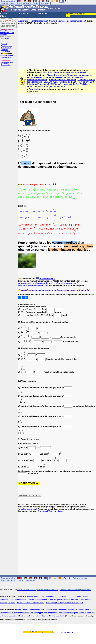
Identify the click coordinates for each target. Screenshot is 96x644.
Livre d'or (5, 50)
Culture (4, 3)
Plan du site (6, 52)
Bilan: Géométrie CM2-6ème (62, 80)
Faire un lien (6, 57)
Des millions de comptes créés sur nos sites (7, 32)
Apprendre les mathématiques (32, 21)
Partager (51, 279)
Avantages (5, 38)
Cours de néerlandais (18, 600)
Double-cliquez (36, 89)
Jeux (12, 3)
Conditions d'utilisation (67, 609)
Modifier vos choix (56, 616)
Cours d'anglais (33, 596)
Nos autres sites (6, 65)
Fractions (48, 72)
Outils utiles (50, 603)
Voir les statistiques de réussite (33, 285)
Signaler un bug (7, 55)
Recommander (7, 53)
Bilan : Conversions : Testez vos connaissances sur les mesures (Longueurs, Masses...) (60, 76)
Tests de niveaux (62, 72)
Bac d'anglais (61, 603)
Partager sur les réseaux (63, 632)
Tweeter (43, 279)
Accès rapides (6, 46)
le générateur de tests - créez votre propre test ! (55, 283)
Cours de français (48, 596)
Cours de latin (85, 600)
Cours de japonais (56, 600)
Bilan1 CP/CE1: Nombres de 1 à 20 (60, 82)
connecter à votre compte (47, 290)
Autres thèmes (78, 72)
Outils (36, 3)
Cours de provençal (8, 603)
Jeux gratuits (5, 64)
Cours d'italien (76, 596)
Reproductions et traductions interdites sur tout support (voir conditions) (28, 613)
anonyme (22, 283)
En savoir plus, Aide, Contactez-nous (43, 609)
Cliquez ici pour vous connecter (8, 25)
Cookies (45, 616)
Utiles (3, 16)
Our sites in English (76, 603)
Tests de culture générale (37, 600)
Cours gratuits (8, 578)
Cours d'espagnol (63, 596)
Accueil (4, 14)
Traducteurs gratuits (7, 62)
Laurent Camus (21, 609)
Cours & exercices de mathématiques (67, 21)
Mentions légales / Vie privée (29, 616)
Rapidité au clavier (71, 600)
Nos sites (45, 3)
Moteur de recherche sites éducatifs (30, 603)
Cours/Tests (25, 14)
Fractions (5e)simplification (52, 86)
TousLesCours (24, 3)
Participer (43, 14)
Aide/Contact (6, 48)
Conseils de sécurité (85, 609)
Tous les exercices (27, 509)
